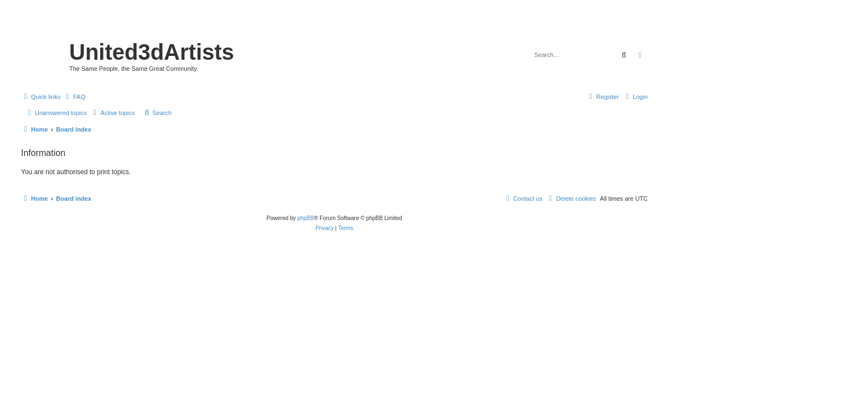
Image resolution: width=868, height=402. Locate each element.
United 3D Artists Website (334, 25)
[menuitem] (74, 97)
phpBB (306, 218)
